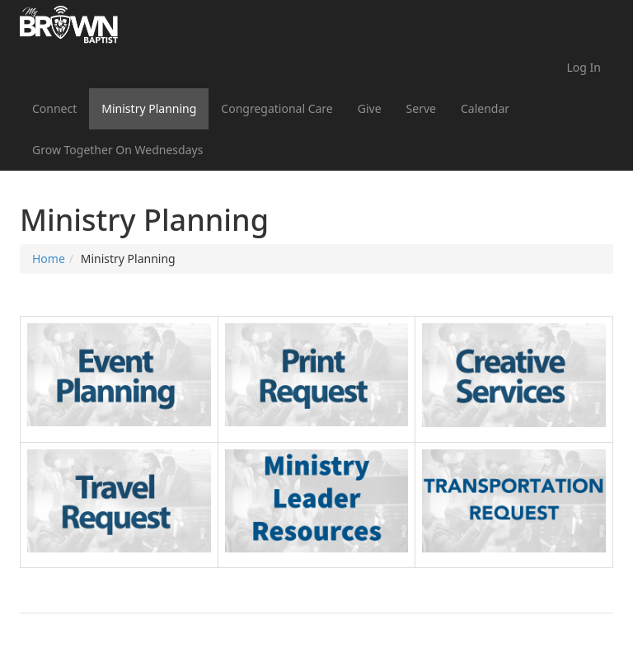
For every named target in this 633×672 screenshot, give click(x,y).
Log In (584, 67)
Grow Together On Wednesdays (117, 150)
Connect (54, 108)
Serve (421, 108)
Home (49, 258)
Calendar (485, 108)
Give (370, 108)
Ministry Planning (149, 108)
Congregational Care (277, 108)
